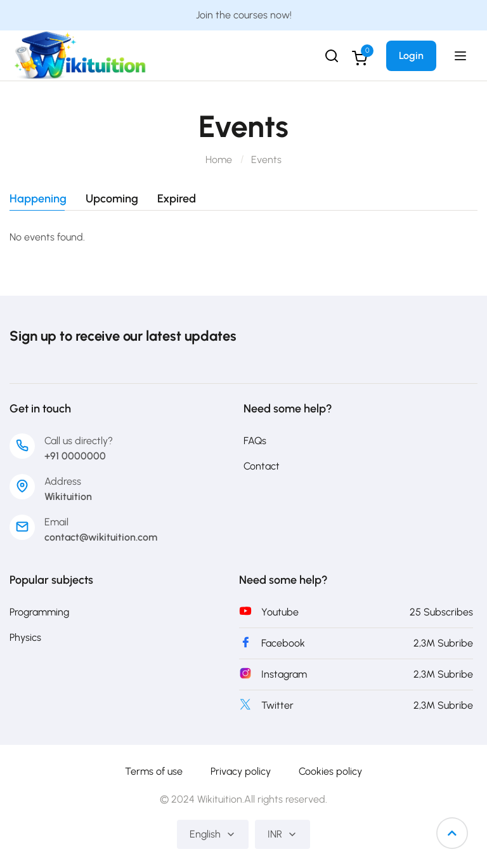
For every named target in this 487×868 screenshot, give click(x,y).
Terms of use (154, 771)
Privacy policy (241, 771)
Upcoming (112, 199)
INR (282, 834)
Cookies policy (330, 771)
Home (219, 160)
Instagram (284, 674)
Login (411, 56)
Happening (38, 199)
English (213, 834)
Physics (25, 637)
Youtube (280, 612)
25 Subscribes (441, 612)
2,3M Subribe (443, 643)
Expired (177, 199)
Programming (39, 612)
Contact (262, 466)
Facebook (283, 643)
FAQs (255, 441)
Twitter (277, 705)
